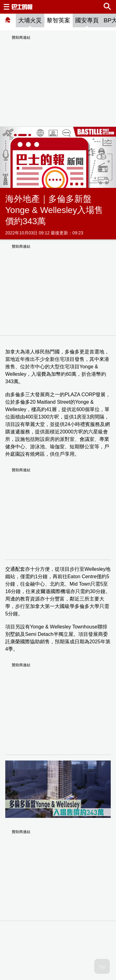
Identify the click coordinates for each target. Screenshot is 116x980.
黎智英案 (58, 20)
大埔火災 (30, 20)
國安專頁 (87, 20)
